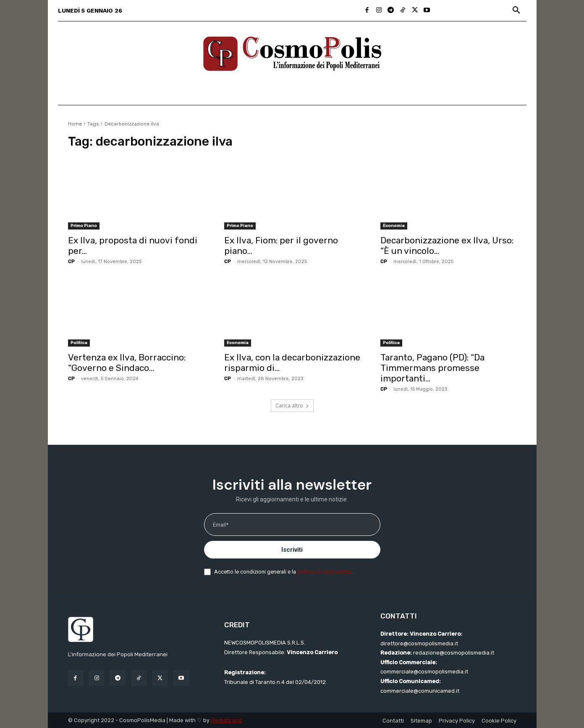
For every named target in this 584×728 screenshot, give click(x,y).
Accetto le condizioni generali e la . (284, 572)
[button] (516, 10)
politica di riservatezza (325, 572)
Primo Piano (84, 226)
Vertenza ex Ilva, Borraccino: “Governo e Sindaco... (127, 363)
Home (75, 124)
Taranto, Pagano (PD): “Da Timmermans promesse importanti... (432, 368)
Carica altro (292, 406)
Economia (394, 226)
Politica (79, 343)
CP (71, 262)
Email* (221, 525)
